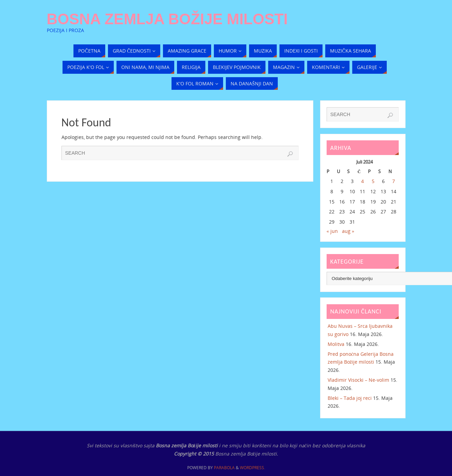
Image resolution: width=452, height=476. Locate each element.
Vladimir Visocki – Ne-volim (358, 380)
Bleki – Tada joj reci (350, 398)
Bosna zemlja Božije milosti (167, 19)
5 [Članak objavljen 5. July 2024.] (373, 181)
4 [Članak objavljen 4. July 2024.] (362, 181)
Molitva (336, 344)
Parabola (224, 468)
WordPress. (252, 468)
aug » (348, 231)
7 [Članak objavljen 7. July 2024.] (394, 181)
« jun (332, 231)
